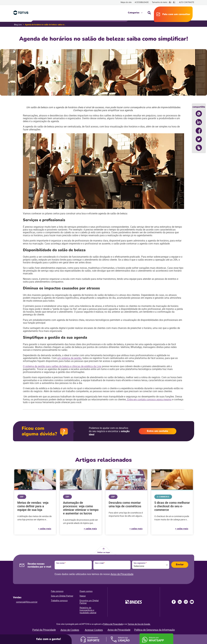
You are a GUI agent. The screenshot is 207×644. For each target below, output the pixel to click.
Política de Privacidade (113, 624)
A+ (170, 2)
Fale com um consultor (176, 14)
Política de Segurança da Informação (155, 630)
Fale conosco (57, 591)
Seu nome (61, 563)
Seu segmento (140, 563)
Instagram (186, 602)
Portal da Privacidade (44, 630)
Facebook (174, 602)
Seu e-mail (100, 563)
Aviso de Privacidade (122, 574)
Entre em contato (158, 431)
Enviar (180, 564)
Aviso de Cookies (70, 630)
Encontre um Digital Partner (89, 602)
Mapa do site (126, 2)
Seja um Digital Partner (62, 596)
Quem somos (86, 591)
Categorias (134, 13)
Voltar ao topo (104, 552)
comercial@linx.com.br (27, 602)
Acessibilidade (142, 2)
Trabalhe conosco (59, 601)
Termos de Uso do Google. (139, 624)
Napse (83, 596)
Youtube (192, 602)
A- (174, 2)
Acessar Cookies (94, 630)
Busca (149, 13)
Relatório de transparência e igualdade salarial (88, 610)
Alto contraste (187, 2)
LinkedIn (180, 602)
